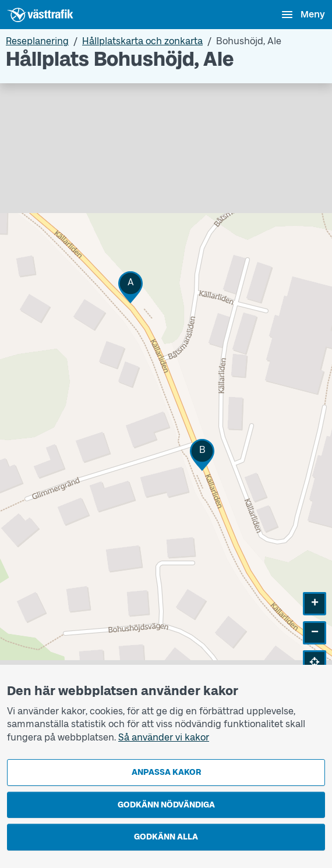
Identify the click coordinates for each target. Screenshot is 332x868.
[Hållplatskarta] (166, 387)
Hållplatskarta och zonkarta (142, 41)
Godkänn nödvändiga (166, 805)
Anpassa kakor (166, 772)
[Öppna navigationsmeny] (303, 15)
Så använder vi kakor (164, 737)
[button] (130, 287)
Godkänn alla (166, 837)
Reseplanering (37, 41)
